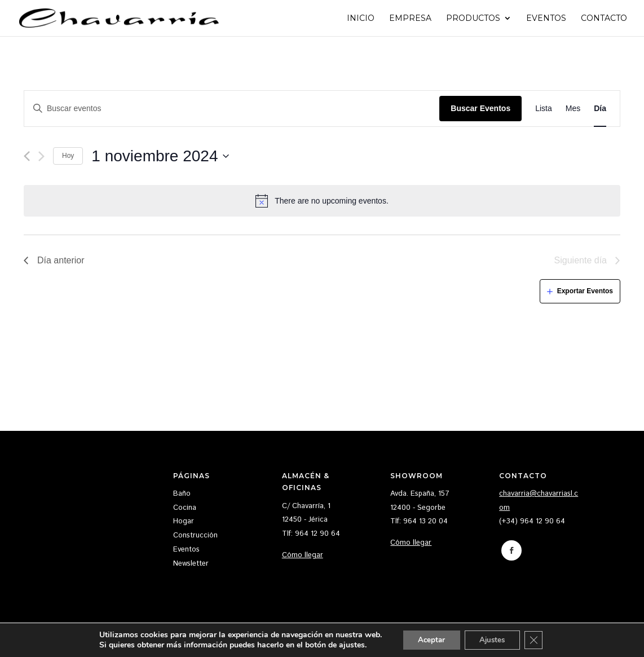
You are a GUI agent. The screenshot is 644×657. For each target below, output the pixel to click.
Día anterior (61, 260)
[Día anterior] (27, 156)
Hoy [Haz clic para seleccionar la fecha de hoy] (68, 156)
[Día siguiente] (41, 156)
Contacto (604, 19)
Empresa (410, 19)
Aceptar (428, 639)
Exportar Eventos (585, 291)
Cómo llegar (303, 555)
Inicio (361, 19)
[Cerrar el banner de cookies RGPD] (539, 640)
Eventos (546, 19)
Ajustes (494, 639)
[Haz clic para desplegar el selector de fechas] (160, 156)
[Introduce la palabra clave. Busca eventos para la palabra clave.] (232, 109)
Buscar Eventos (480, 108)
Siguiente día (581, 260)
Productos (473, 19)
